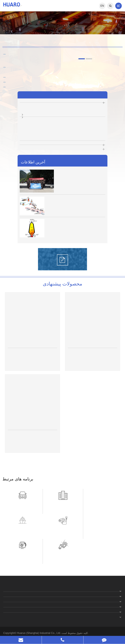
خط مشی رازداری (20, 613)
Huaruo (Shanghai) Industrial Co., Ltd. (39, 608)
